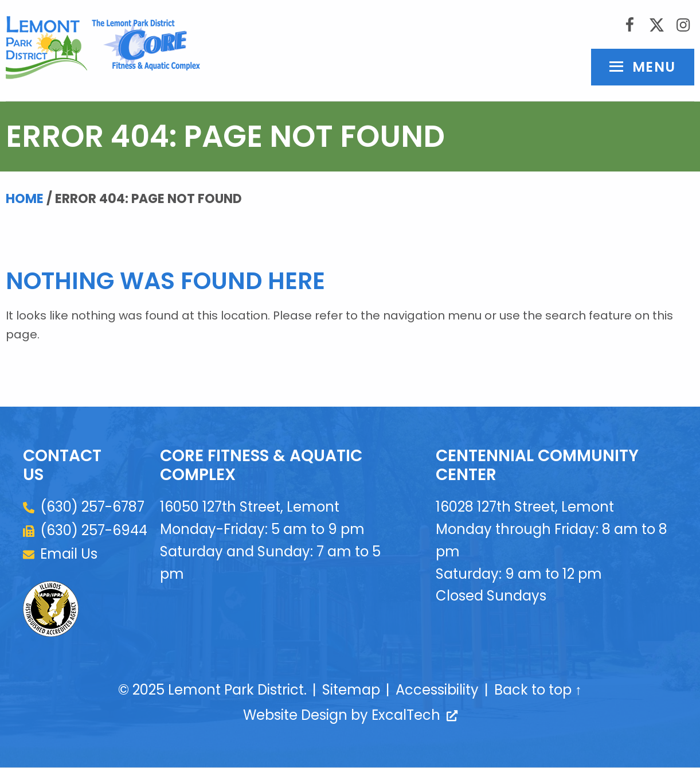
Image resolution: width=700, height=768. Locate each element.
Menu (654, 67)
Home (25, 199)
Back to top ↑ (538, 690)
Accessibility (437, 690)
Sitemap (351, 690)
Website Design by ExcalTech (350, 716)
